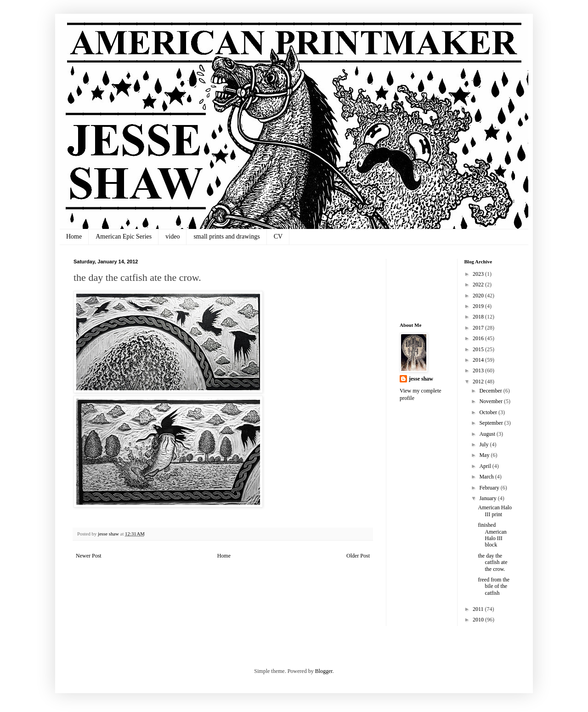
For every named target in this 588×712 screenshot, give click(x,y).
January (488, 498)
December (491, 391)
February (490, 488)
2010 (479, 620)
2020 (479, 296)
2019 (479, 306)
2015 (479, 349)
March (487, 477)
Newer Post (89, 556)
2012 (479, 382)
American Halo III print (495, 511)
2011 (479, 609)
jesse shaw (421, 379)
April (486, 466)
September (492, 423)
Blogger (324, 671)
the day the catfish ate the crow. (492, 562)
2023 (479, 274)
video (172, 236)
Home (74, 236)
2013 (479, 370)
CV (278, 236)
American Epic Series (124, 236)
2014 (479, 360)
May (485, 455)
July (484, 444)
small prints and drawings (226, 236)
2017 (479, 328)
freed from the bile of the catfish (494, 586)
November (492, 401)
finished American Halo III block (492, 535)
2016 (479, 338)
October (489, 412)
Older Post (358, 556)
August (488, 434)
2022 (479, 285)
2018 (479, 317)
